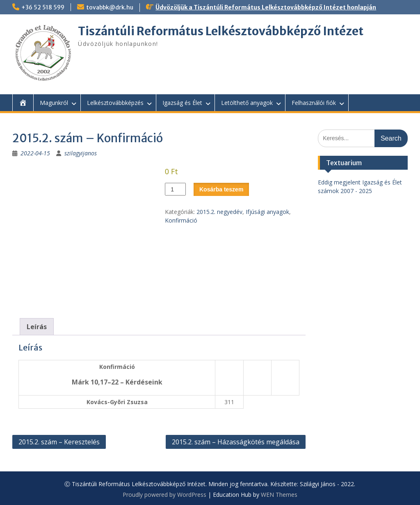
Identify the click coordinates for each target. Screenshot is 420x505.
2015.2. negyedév (219, 212)
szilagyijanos (81, 153)
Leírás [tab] (37, 327)
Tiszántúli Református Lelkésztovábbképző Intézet (221, 31)
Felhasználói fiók (314, 103)
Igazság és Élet (182, 103)
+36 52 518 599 (43, 7)
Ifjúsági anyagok (267, 212)
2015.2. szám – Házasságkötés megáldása (236, 442)
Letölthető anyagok (247, 103)
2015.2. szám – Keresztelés (59, 442)
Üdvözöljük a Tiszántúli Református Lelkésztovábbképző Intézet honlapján (266, 7)
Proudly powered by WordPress (164, 495)
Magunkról (54, 103)
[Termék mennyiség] (175, 189)
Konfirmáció (181, 220)
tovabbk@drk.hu (110, 7)
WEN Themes (279, 495)
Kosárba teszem (221, 189)
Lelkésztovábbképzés (115, 103)
